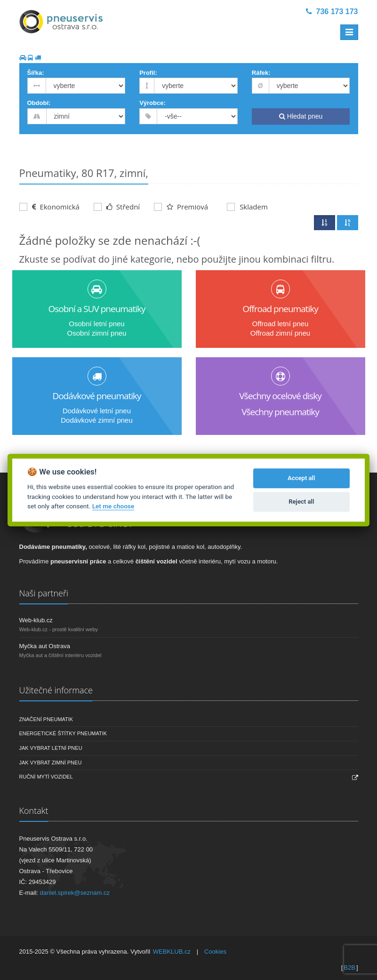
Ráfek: (261, 73)
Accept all (301, 478)
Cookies (215, 952)
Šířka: (36, 73)
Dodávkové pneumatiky (96, 396)
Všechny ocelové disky (280, 396)
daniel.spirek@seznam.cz (75, 893)
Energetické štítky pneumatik (63, 733)
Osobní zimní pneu (97, 333)
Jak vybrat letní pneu (51, 748)
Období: (39, 103)
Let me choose (113, 506)
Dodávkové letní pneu (97, 411)
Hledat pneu (301, 116)
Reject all (301, 502)
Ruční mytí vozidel (46, 777)
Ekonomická (49, 207)
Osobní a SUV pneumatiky (96, 309)
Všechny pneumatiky (280, 412)
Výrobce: (152, 103)
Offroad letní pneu (281, 324)
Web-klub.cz (36, 620)
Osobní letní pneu (96, 324)
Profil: (148, 73)
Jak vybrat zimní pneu (51, 763)
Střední (117, 207)
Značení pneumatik (46, 719)
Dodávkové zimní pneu (97, 420)
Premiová (181, 207)
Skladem (247, 207)
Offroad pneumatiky (280, 309)
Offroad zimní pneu (280, 333)
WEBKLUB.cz (172, 952)
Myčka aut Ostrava (45, 646)
